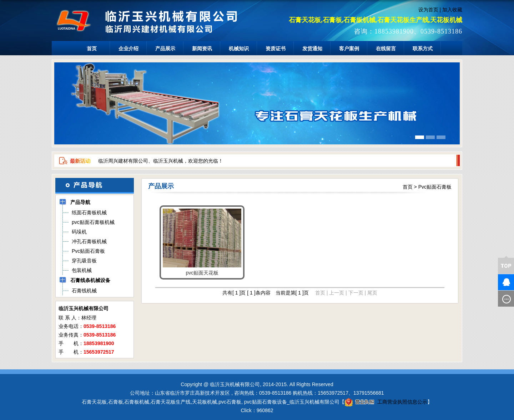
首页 (92, 48)
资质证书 (276, 48)
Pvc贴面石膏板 (435, 187)
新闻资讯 (202, 48)
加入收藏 (452, 10)
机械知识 (239, 48)
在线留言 (386, 48)
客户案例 (349, 48)
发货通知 (312, 48)
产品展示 (165, 48)
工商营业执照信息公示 (386, 402)
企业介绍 (128, 48)
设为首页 (428, 10)
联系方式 (423, 48)
